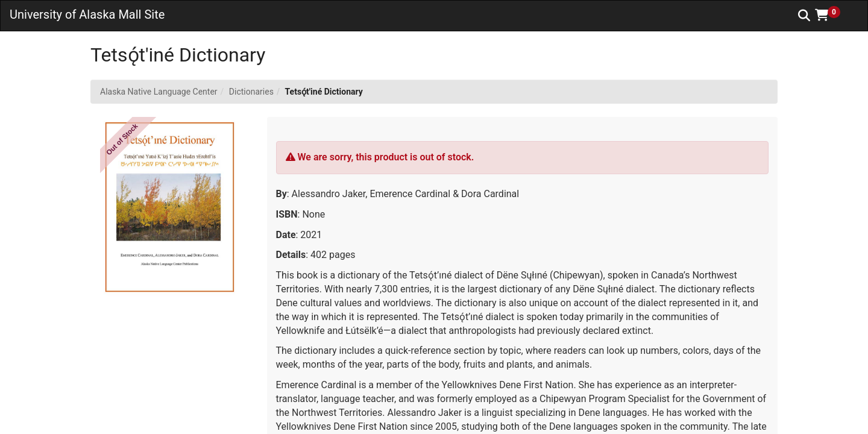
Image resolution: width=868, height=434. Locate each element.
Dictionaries (251, 92)
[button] (832, 15)
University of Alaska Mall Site (87, 14)
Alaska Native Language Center (159, 92)
